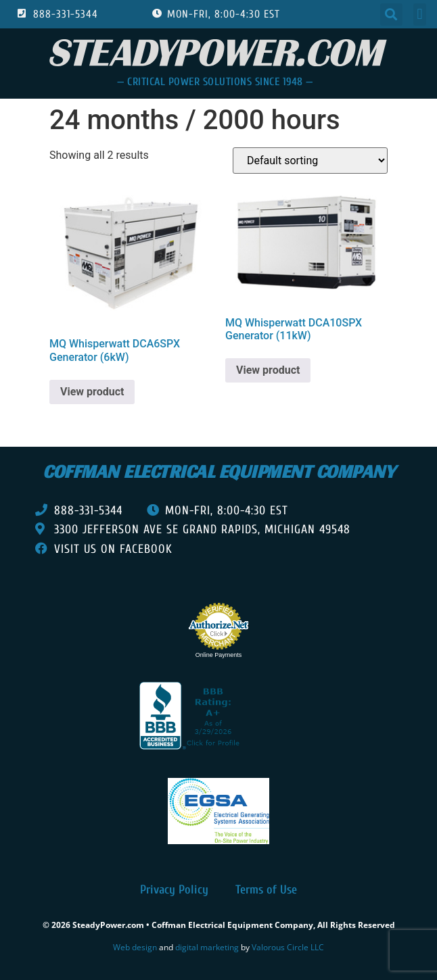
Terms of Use (266, 890)
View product (92, 392)
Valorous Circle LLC (288, 947)
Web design (135, 947)
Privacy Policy (174, 890)
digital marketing (207, 947)
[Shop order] (310, 161)
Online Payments (219, 655)
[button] (391, 15)
